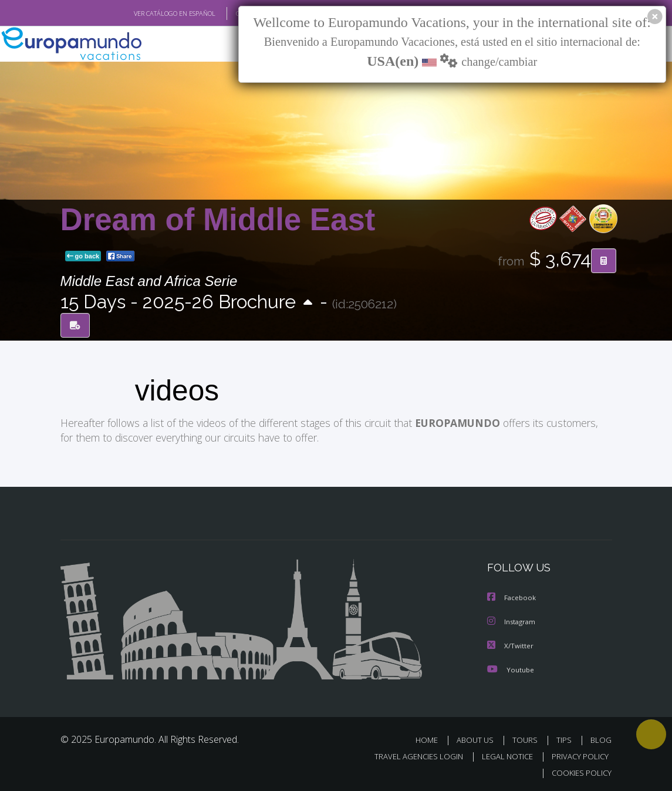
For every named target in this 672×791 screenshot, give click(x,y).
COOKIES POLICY (580, 771)
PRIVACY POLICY (577, 754)
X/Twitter (511, 644)
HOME (432, 738)
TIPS (566, 738)
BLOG (601, 738)
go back (83, 257)
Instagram (513, 620)
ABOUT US (479, 738)
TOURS (528, 738)
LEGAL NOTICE (502, 754)
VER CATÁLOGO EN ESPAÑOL (147, 14)
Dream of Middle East (218, 220)
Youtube (511, 667)
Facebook (512, 597)
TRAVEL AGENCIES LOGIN (410, 754)
